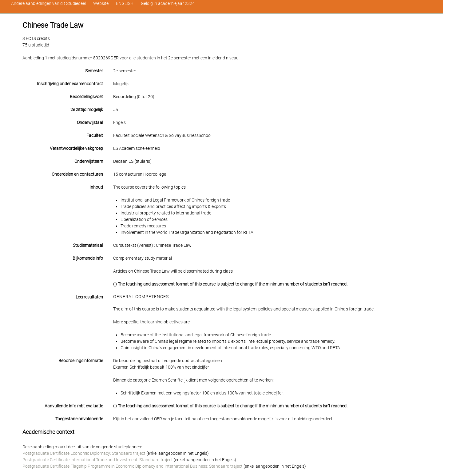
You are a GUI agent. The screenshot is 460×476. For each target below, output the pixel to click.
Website (101, 3)
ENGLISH (125, 3)
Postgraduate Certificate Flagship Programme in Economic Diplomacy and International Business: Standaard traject (133, 466)
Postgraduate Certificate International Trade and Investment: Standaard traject (98, 460)
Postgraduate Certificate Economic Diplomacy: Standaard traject (84, 453)
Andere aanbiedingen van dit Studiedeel (48, 3)
